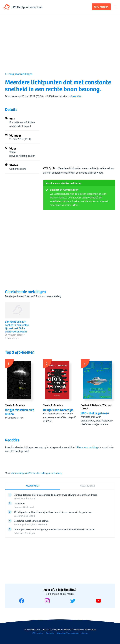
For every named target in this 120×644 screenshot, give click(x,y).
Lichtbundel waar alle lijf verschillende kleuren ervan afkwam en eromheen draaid (56, 495)
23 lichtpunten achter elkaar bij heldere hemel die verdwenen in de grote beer (53, 512)
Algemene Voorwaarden (67, 633)
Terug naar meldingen (20, 74)
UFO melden (37, 633)
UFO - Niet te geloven (95, 413)
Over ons (50, 633)
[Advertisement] (60, 46)
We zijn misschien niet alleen (19, 412)
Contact (85, 633)
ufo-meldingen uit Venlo (23, 473)
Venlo (12, 152)
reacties (76, 96)
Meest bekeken (87, 486)
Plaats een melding (87, 448)
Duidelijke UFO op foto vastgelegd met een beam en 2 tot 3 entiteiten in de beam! (55, 529)
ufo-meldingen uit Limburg (49, 473)
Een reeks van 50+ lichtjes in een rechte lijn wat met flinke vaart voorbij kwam (17, 327)
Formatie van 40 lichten (22, 122)
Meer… (76, 205)
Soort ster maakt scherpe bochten (31, 521)
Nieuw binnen (33, 486)
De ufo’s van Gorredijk (58, 410)
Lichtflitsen (19, 504)
